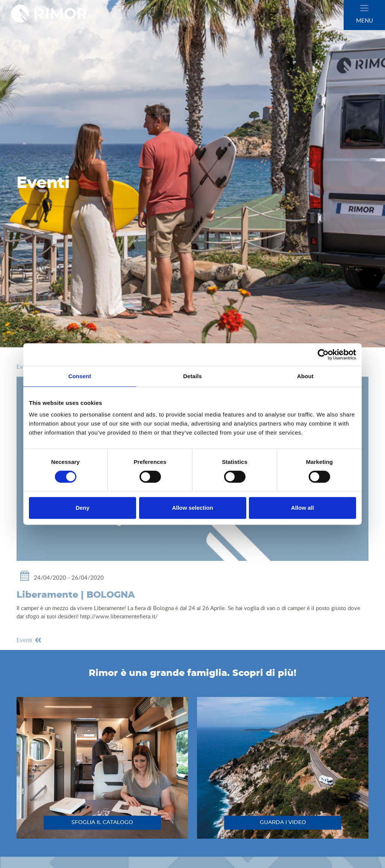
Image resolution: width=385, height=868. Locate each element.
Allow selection (192, 508)
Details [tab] (192, 376)
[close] (364, 8)
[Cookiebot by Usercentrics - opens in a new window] (323, 354)
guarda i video (283, 823)
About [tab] (305, 376)
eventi (29, 640)
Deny (83, 508)
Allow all (302, 508)
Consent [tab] (80, 376)
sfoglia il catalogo (102, 823)
